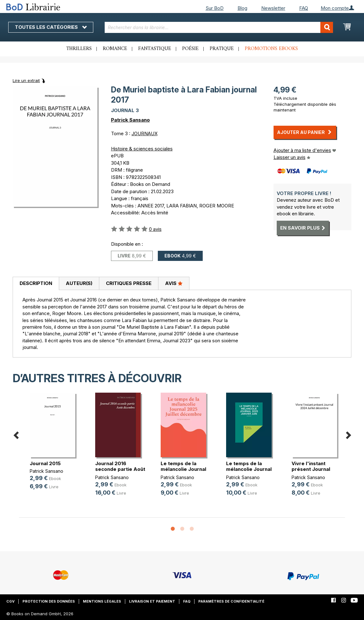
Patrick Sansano (130, 120)
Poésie (190, 49)
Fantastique (155, 49)
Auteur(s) (79, 283)
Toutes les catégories (51, 27)
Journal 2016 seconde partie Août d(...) (120, 469)
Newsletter (273, 8)
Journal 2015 (45, 463)
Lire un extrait (26, 80)
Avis (174, 283)
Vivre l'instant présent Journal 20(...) (311, 469)
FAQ (304, 8)
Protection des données (49, 601)
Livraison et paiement (152, 601)
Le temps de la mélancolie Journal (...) (183, 469)
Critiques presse (129, 283)
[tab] (36, 284)
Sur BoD (215, 8)
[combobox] (219, 27)
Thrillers (79, 49)
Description (36, 283)
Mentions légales (102, 601)
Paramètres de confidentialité (231, 601)
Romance (115, 49)
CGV (10, 601)
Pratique (222, 49)
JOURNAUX (145, 133)
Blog (242, 8)
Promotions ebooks (271, 49)
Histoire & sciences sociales (142, 149)
